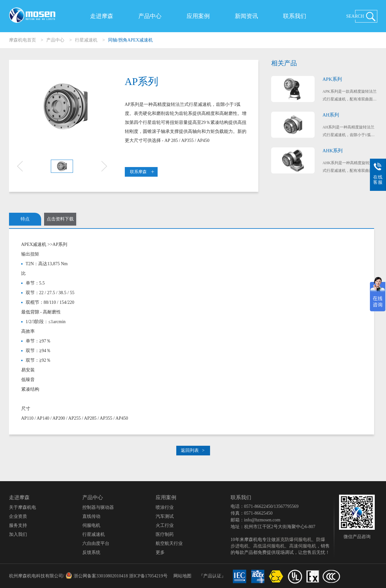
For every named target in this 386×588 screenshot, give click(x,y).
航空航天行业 (169, 543)
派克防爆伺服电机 (294, 540)
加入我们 (18, 534)
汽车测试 (165, 516)
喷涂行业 (165, 507)
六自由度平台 (96, 543)
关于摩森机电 (23, 507)
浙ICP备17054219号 (148, 576)
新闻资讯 (246, 16)
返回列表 (193, 450)
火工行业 (165, 525)
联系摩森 (142, 172)
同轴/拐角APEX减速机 (130, 40)
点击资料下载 (60, 219)
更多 (160, 552)
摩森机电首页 (23, 40)
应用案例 (198, 16)
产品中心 (150, 16)
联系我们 (295, 16)
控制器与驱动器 (98, 507)
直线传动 (91, 516)
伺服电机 (91, 525)
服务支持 (18, 525)
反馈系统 (91, 552)
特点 (25, 219)
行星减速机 (86, 40)
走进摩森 (102, 16)
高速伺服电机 (303, 546)
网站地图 (182, 576)
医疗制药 (165, 534)
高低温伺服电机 (269, 546)
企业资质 (18, 516)
